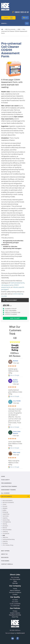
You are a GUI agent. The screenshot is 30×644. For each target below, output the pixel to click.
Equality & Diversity (15, 615)
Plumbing (5, 543)
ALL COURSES (5, 493)
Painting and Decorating (9, 539)
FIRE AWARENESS (6, 483)
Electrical (5, 528)
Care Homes (6, 516)
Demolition (5, 526)
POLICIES (5, 506)
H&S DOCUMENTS (7, 496)
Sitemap (15, 583)
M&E (19, 29)
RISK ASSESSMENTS (8, 501)
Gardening (5, 532)
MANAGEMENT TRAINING (8, 490)
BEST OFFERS (5, 551)
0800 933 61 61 (22, 12)
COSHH (4, 504)
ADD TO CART (15, 318)
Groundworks (6, 534)
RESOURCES (5, 557)
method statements (17, 283)
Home (15, 589)
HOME (3, 476)
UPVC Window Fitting (8, 545)
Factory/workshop (7, 530)
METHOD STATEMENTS (8, 502)
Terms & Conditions (15, 592)
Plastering (5, 541)
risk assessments (7, 285)
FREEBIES (5, 508)
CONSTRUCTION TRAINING (9, 486)
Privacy (15, 611)
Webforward (21, 633)
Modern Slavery (15, 613)
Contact (15, 594)
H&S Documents (10, 29)
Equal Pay (15, 617)
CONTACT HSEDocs (7, 564)
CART (25, 18)
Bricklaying (5, 512)
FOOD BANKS (5, 561)
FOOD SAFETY (5, 480)
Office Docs (5, 537)
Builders (4, 510)
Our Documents (15, 579)
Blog (15, 581)
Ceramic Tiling (6, 520)
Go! (27, 23)
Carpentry (5, 518)
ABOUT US (4, 554)
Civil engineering (7, 522)
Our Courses (15, 577)
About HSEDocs (15, 590)
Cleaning (5, 524)
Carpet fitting (6, 514)
